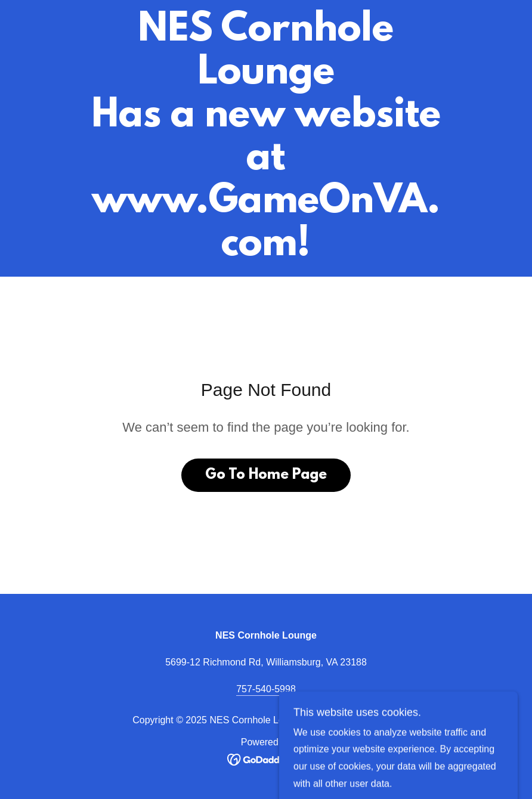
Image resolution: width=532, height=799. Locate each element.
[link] (266, 252)
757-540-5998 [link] (266, 689)
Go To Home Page (266, 475)
